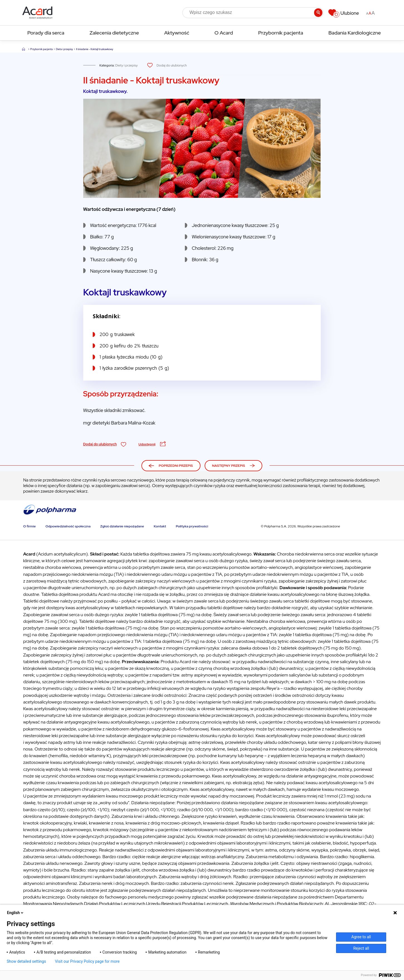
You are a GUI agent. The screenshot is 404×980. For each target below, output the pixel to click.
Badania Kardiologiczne (354, 33)
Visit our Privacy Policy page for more (87, 961)
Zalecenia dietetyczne (114, 33)
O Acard (224, 33)
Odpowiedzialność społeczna (68, 526)
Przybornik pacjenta (281, 33)
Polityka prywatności (192, 526)
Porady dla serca (46, 33)
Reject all (361, 948)
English (16, 913)
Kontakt (160, 526)
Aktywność (177, 33)
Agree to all (361, 937)
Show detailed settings (26, 961)
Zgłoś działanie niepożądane (122, 526)
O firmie (29, 526)
